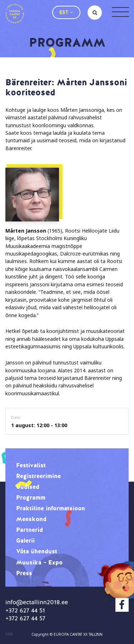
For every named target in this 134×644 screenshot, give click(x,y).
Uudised (28, 487)
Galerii (25, 540)
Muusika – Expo (39, 562)
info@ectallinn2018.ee (37, 602)
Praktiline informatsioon (51, 508)
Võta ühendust (37, 551)
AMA (9, 634)
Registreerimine (38, 476)
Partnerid (29, 530)
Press (24, 573)
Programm (31, 497)
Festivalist (31, 465)
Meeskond (31, 519)
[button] (66, 12)
